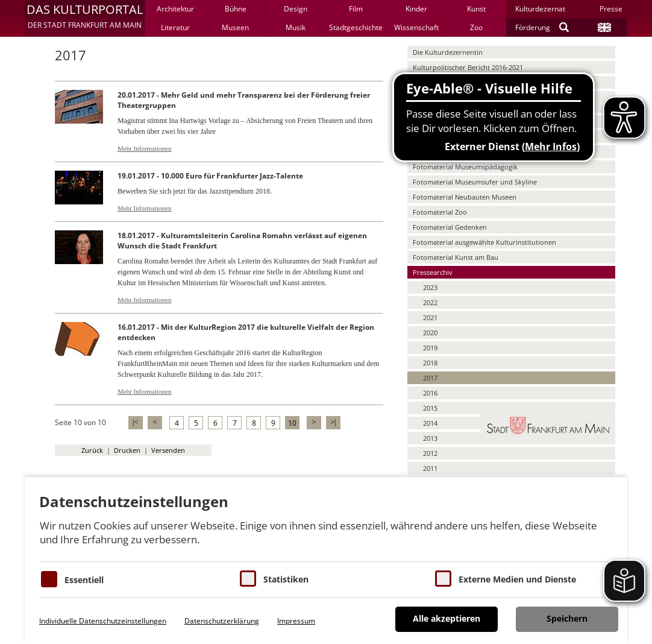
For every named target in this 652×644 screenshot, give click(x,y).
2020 (430, 333)
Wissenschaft (416, 27)
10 (292, 423)
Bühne (236, 9)
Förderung (533, 27)
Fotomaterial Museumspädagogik (465, 167)
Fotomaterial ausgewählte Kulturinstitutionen (484, 242)
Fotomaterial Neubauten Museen (465, 197)
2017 (430, 378)
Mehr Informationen (145, 148)
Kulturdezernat (540, 9)
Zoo (476, 27)
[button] (85, 18)
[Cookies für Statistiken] (248, 579)
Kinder (416, 9)
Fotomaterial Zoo (440, 212)
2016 (430, 393)
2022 (430, 302)
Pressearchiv (433, 272)
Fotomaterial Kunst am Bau (456, 257)
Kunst (476, 9)
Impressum (296, 621)
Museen (235, 27)
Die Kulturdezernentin (448, 52)
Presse (611, 9)
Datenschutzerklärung (222, 621)
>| (333, 422)
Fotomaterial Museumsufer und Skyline (475, 182)
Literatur (175, 27)
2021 (430, 317)
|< (135, 422)
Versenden (168, 450)
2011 (430, 468)
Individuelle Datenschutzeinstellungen (103, 621)
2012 (430, 453)
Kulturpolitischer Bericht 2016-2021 (468, 67)
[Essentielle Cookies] (49, 579)
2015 (430, 408)
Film (356, 9)
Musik (296, 27)
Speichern (567, 618)
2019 (430, 348)
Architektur (175, 9)
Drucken (127, 450)
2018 (430, 363)
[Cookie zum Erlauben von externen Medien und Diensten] (443, 579)
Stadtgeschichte (356, 27)
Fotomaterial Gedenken (450, 227)
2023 (430, 287)
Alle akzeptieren (447, 618)
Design (296, 9)
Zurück (92, 450)
